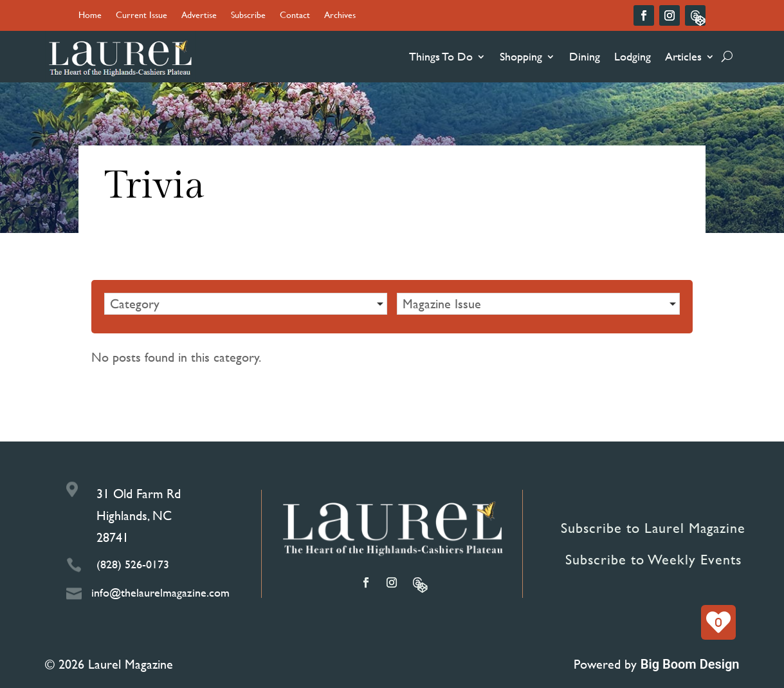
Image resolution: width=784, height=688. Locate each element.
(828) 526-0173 (133, 564)
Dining (585, 56)
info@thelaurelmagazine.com (160, 592)
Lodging (633, 56)
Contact (295, 16)
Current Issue (141, 16)
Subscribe (248, 16)
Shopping (521, 56)
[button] (246, 304)
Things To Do (441, 56)
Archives (340, 16)
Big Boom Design (690, 664)
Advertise (199, 16)
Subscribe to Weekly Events (653, 560)
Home (90, 16)
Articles (683, 56)
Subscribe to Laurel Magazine (653, 528)
